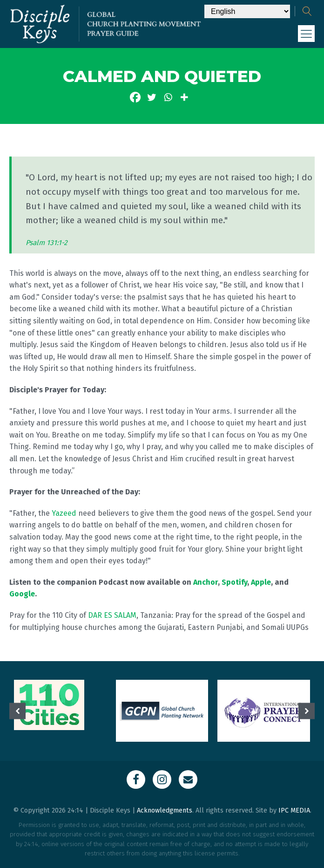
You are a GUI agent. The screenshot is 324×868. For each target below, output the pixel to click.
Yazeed (64, 513)
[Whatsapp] (168, 97)
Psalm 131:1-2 (47, 243)
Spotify (234, 582)
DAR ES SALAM (112, 615)
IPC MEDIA (294, 810)
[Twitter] (152, 97)
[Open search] (307, 11)
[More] (184, 97)
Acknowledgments (165, 810)
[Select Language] (247, 11)
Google (22, 594)
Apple (261, 582)
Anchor (206, 582)
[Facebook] (135, 97)
